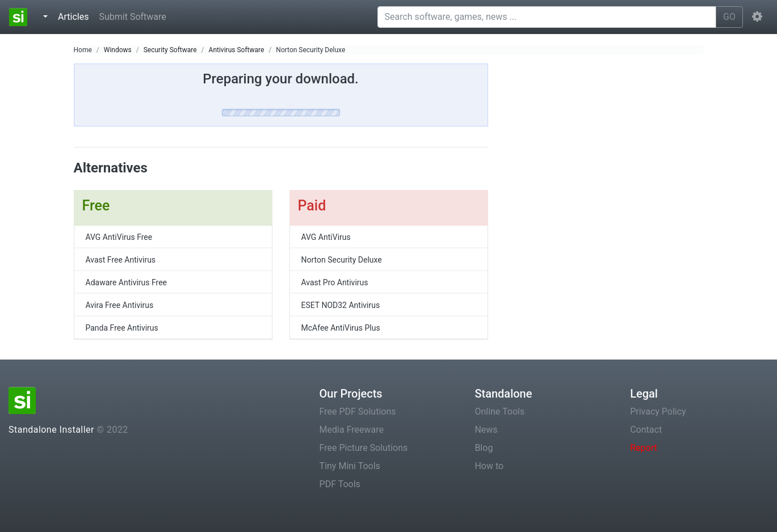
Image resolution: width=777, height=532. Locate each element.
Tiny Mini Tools (350, 466)
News (486, 430)
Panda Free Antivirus (122, 328)
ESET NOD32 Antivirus (341, 305)
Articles (75, 16)
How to (489, 466)
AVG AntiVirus (326, 237)
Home (83, 50)
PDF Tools (340, 484)
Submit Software (132, 17)
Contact (646, 430)
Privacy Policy (658, 411)
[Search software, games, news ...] (547, 17)
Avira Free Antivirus (120, 305)
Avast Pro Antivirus (335, 282)
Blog (484, 448)
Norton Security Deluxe (310, 50)
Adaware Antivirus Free (127, 282)
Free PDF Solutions (358, 411)
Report (644, 448)
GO (729, 17)
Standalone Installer (51, 430)
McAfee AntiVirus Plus (341, 328)
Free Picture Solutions (364, 448)
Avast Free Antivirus (121, 260)
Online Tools (499, 411)
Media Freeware (352, 430)
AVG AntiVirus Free (119, 237)
